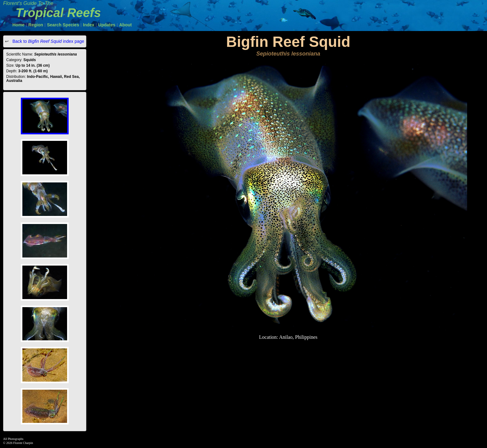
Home (18, 25)
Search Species (63, 25)
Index (89, 25)
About (125, 25)
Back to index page (48, 41)
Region (36, 25)
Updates (107, 25)
